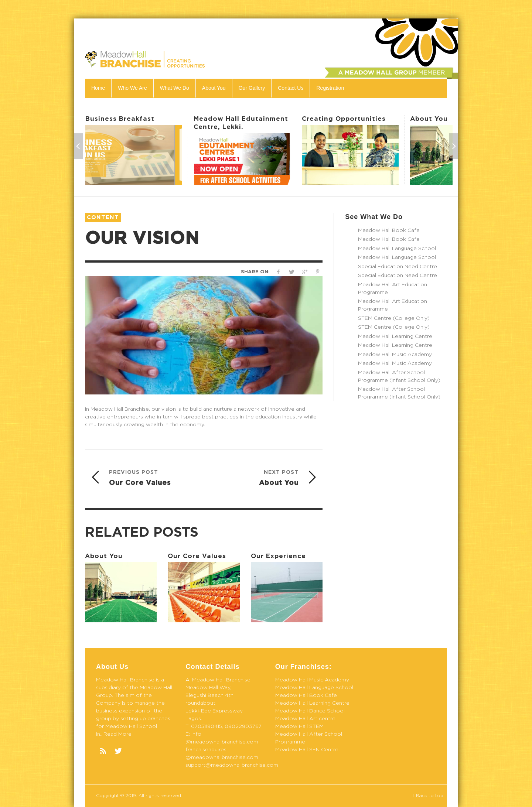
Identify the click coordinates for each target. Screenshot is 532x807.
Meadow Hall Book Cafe (389, 230)
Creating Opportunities (344, 119)
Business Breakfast (120, 119)
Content (103, 217)
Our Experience (278, 556)
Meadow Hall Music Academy (395, 355)
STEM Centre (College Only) (394, 318)
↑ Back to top (428, 796)
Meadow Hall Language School (397, 249)
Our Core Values (197, 556)
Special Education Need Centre (398, 267)
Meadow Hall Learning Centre (395, 336)
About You (429, 119)
